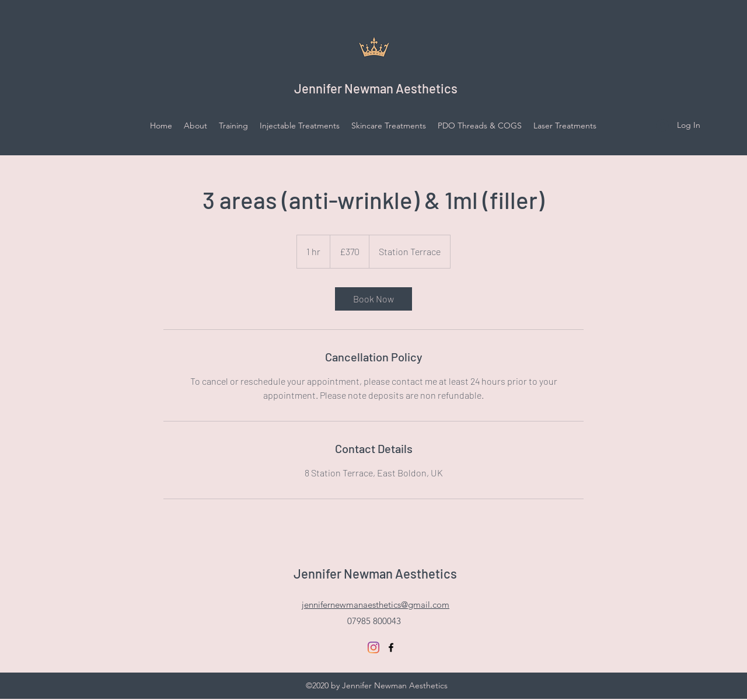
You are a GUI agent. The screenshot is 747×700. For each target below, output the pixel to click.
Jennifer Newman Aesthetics (376, 88)
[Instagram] (373, 647)
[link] (373, 299)
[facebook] (391, 647)
